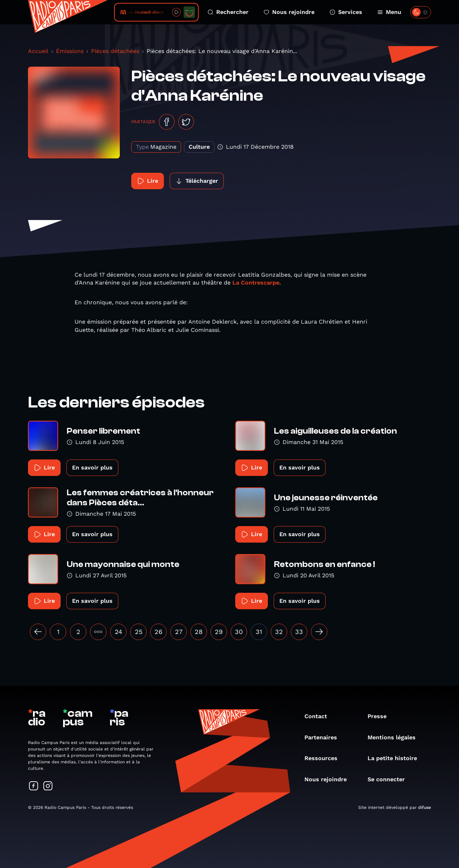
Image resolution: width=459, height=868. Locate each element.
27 (179, 632)
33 (299, 632)
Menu (389, 12)
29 (219, 632)
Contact (319, 716)
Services (346, 12)
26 (158, 632)
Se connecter (390, 779)
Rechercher (228, 12)
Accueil (38, 51)
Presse (381, 716)
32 (279, 632)
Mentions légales (395, 737)
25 (139, 632)
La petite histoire (396, 758)
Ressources (325, 758)
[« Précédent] (38, 632)
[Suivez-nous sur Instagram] (48, 786)
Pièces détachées (115, 51)
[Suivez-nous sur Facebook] (34, 786)
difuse (425, 807)
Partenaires (324, 737)
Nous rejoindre (289, 12)
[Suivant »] (319, 632)
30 (239, 632)
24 (119, 632)
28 (199, 632)
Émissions (70, 51)
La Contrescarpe (256, 283)
